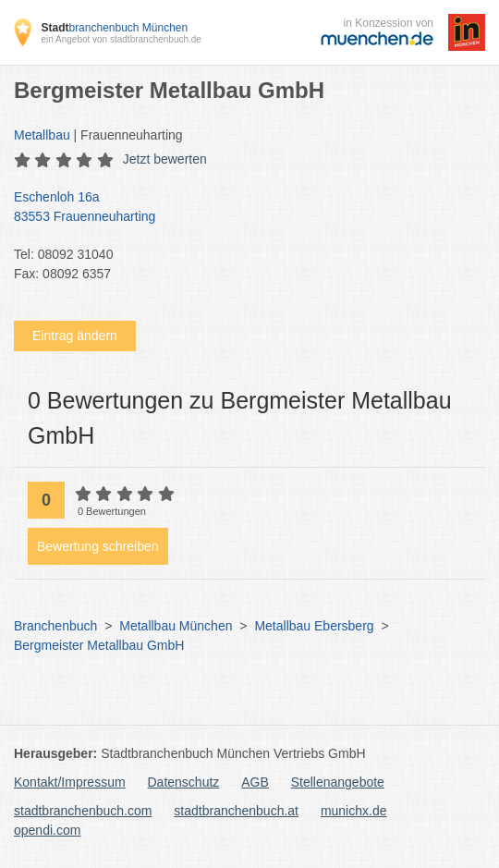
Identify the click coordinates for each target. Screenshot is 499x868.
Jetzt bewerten (165, 159)
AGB (255, 782)
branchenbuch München (114, 28)
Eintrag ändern (75, 336)
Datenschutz (184, 782)
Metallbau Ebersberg (314, 626)
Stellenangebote (338, 782)
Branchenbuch (55, 626)
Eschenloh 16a (240, 208)
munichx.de (354, 811)
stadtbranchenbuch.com (83, 811)
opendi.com (47, 830)
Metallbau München (176, 626)
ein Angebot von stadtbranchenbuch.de (121, 39)
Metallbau (42, 135)
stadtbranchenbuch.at (236, 811)
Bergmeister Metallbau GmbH (99, 645)
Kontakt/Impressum (70, 782)
